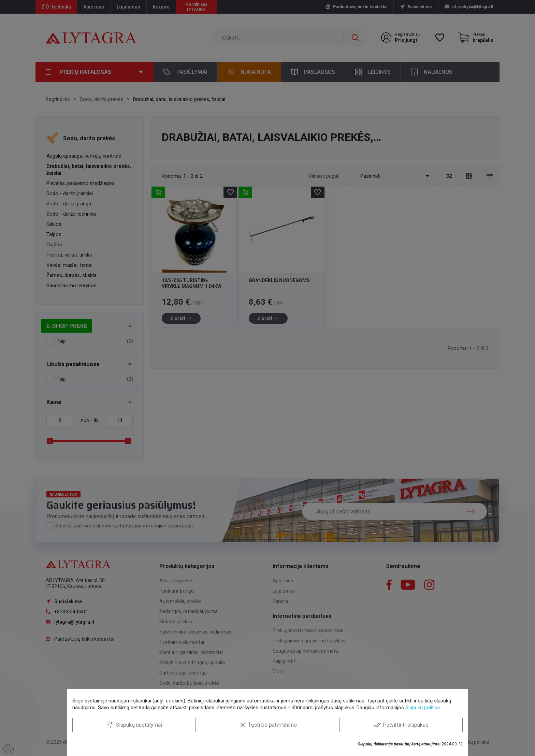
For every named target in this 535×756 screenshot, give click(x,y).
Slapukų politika (423, 708)
